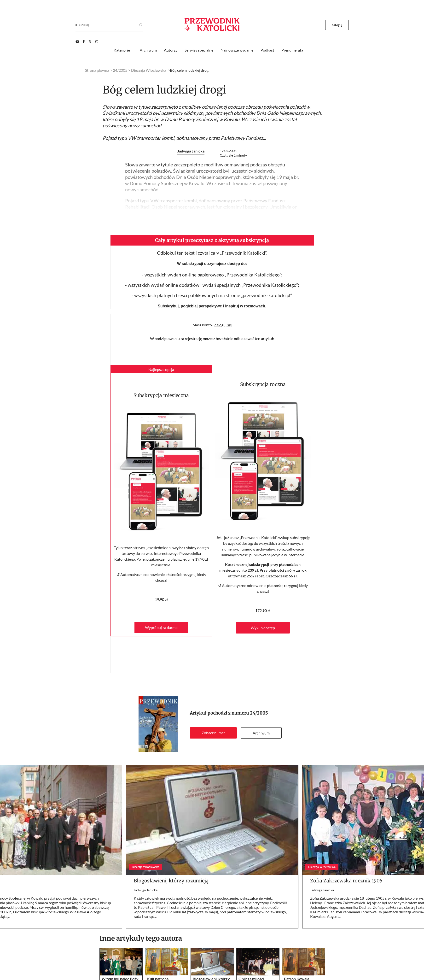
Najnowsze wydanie (237, 50)
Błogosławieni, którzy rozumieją (171, 881)
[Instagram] (97, 41)
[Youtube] (77, 41)
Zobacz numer (213, 733)
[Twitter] (90, 41)
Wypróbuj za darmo (161, 627)
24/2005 (259, 713)
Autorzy (171, 50)
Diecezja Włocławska (149, 70)
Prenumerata (292, 50)
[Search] (76, 25)
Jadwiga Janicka (191, 151)
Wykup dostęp (263, 628)
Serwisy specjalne (199, 50)
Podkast (267, 50)
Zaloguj (337, 25)
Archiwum (261, 733)
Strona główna (97, 70)
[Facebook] (84, 41)
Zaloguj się (223, 325)
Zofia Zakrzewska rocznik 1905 (346, 881)
